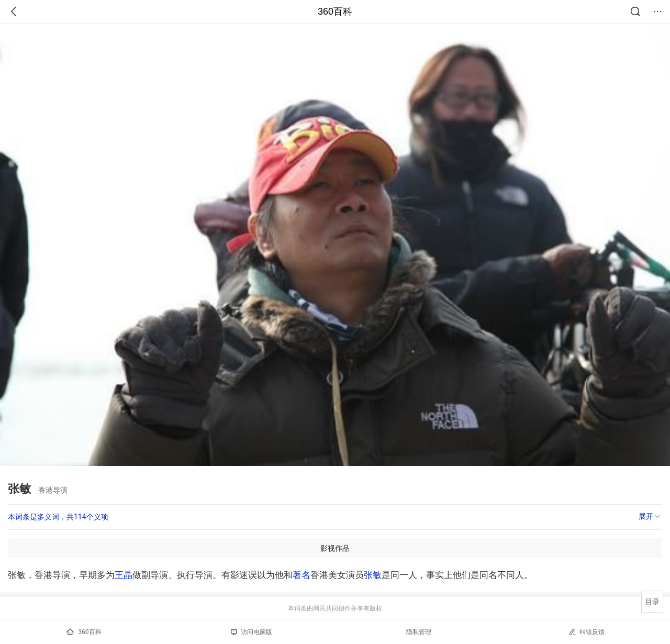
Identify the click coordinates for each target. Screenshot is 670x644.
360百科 (335, 12)
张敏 (373, 575)
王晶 (124, 575)
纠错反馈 (587, 632)
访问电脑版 (252, 632)
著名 (301, 575)
